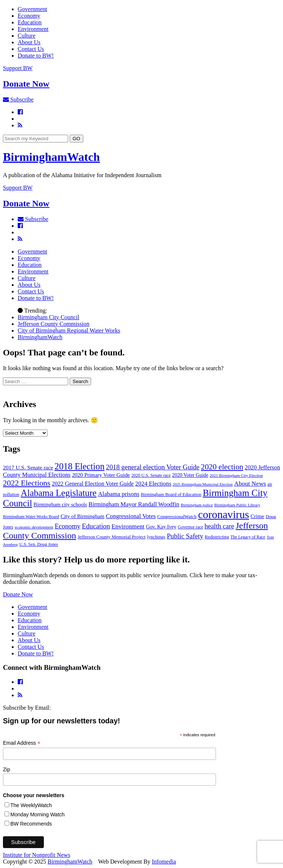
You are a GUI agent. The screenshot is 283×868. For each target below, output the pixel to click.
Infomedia (164, 862)
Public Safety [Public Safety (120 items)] (185, 536)
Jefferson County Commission (53, 324)
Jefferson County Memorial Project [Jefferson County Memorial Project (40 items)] (111, 537)
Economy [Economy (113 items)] (67, 526)
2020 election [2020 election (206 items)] (222, 467)
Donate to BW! (36, 56)
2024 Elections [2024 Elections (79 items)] (153, 484)
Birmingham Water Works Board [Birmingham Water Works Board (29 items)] (31, 517)
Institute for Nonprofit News (37, 855)
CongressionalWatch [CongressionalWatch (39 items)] (177, 516)
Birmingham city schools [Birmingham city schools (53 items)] (60, 504)
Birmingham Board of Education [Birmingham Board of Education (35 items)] (171, 495)
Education (30, 22)
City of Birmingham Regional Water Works (69, 330)
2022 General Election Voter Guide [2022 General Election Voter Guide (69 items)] (93, 484)
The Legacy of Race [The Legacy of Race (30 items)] (248, 537)
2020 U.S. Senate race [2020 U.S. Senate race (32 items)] (151, 475)
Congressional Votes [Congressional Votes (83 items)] (131, 516)
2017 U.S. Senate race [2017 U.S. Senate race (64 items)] (28, 467)
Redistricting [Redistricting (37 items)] (217, 537)
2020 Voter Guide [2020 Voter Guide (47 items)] (190, 475)
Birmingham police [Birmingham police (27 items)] (197, 505)
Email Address (22, 743)
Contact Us (31, 49)
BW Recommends (31, 824)
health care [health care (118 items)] (219, 526)
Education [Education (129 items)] (96, 526)
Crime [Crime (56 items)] (257, 516)
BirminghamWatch (51, 157)
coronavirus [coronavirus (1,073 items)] (224, 514)
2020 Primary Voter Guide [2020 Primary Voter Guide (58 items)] (101, 475)
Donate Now (18, 594)
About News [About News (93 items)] (250, 484)
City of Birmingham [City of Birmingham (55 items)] (82, 516)
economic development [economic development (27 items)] (34, 527)
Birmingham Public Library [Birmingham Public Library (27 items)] (237, 505)
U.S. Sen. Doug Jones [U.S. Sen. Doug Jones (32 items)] (39, 544)
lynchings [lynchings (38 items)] (156, 537)
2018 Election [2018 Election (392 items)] (80, 466)
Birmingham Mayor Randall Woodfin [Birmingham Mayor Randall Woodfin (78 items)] (134, 504)
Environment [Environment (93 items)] (128, 526)
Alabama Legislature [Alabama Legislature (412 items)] (59, 493)
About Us (29, 42)
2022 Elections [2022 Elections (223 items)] (27, 483)
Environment (33, 29)
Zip (6, 769)
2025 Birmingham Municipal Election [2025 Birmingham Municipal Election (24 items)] (203, 484)
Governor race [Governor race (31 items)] (191, 527)
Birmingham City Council (48, 317)
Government (32, 9)
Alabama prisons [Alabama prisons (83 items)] (119, 494)
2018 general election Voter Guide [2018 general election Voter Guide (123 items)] (153, 467)
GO (76, 139)
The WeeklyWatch (31, 805)
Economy (29, 16)
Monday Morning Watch (37, 814)
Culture (27, 36)
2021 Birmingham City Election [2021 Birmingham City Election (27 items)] (236, 475)
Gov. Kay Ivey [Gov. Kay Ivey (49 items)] (161, 527)
